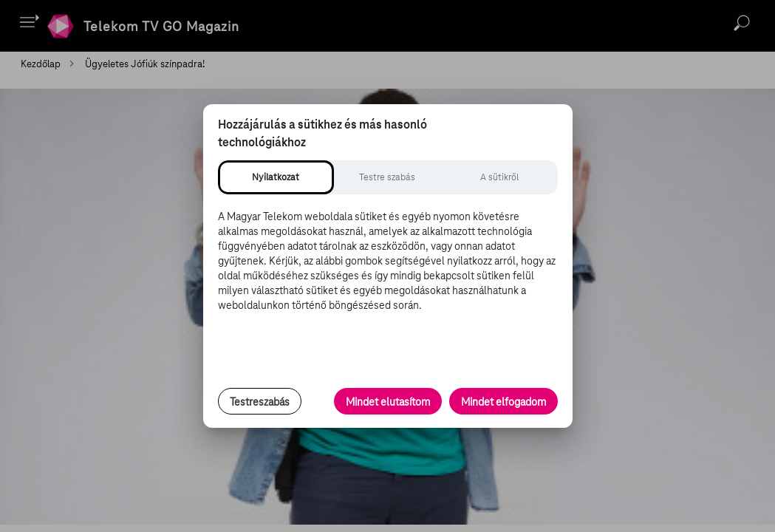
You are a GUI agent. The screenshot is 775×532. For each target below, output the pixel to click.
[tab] (276, 177)
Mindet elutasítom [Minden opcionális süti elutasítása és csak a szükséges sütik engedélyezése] (388, 402)
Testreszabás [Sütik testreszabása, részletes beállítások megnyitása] (260, 402)
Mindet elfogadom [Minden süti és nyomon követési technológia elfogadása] (503, 402)
